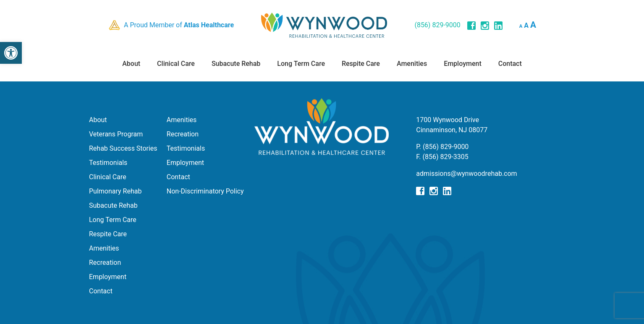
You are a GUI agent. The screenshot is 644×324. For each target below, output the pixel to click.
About (131, 64)
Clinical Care (176, 64)
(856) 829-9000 (437, 25)
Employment (463, 64)
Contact (510, 64)
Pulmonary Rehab (115, 191)
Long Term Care (301, 64)
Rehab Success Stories (123, 148)
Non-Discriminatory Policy (205, 191)
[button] (11, 53)
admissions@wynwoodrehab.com (466, 174)
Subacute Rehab (236, 64)
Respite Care (361, 64)
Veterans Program (116, 134)
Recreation (105, 263)
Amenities (412, 64)
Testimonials (108, 163)
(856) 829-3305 (445, 157)
